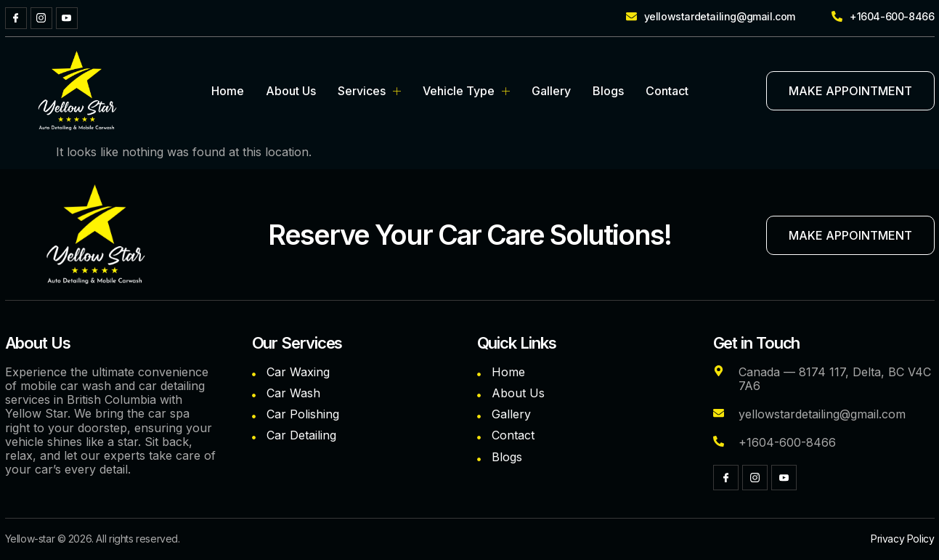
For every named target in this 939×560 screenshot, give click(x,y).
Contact (667, 91)
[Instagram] (41, 18)
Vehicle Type (466, 91)
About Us (291, 91)
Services (369, 91)
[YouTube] (67, 18)
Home (228, 91)
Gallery (551, 91)
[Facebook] (16, 18)
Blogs (608, 91)
